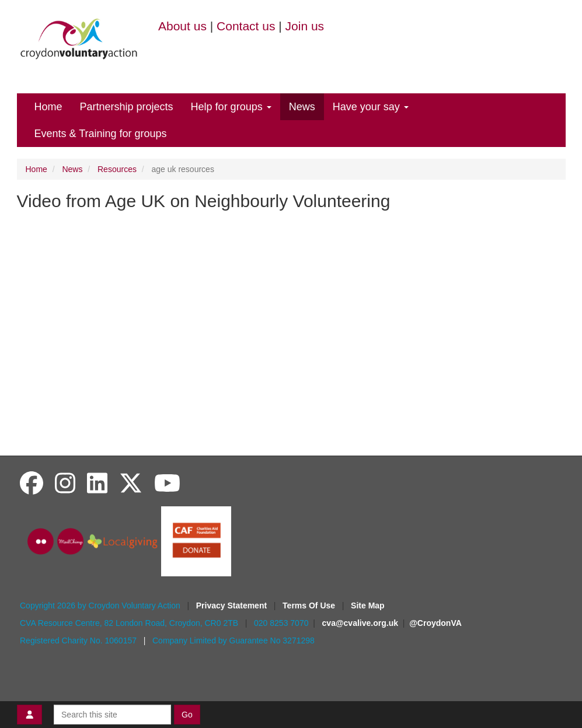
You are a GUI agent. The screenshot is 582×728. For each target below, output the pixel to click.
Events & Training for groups (101, 134)
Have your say (371, 107)
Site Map (368, 605)
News (302, 107)
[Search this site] (112, 715)
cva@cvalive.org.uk (360, 623)
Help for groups (231, 107)
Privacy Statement (233, 605)
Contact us (246, 26)
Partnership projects (127, 107)
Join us (305, 26)
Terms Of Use (310, 605)
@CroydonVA (435, 623)
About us (182, 26)
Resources (117, 169)
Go (187, 715)
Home (48, 107)
